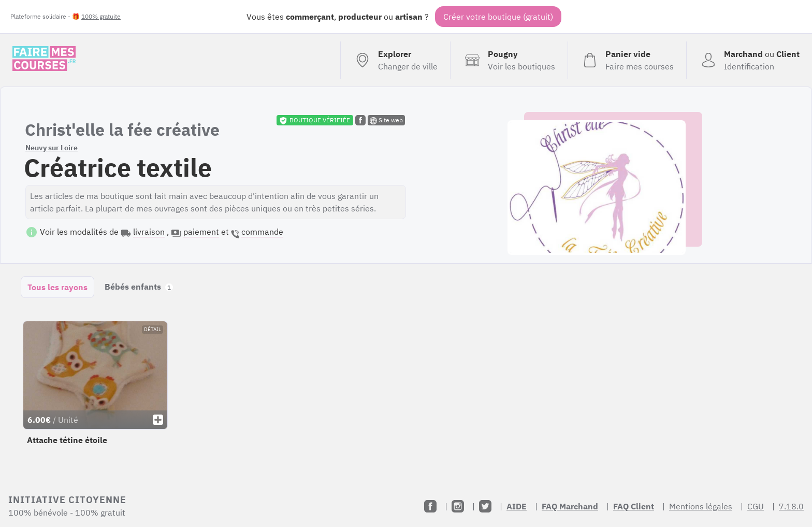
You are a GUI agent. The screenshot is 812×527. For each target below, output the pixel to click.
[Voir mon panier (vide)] (627, 60)
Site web (386, 120)
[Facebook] (430, 506)
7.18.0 (791, 506)
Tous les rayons (57, 287)
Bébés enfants (139, 287)
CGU (756, 506)
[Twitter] (485, 506)
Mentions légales (701, 506)
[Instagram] (458, 506)
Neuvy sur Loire (52, 148)
